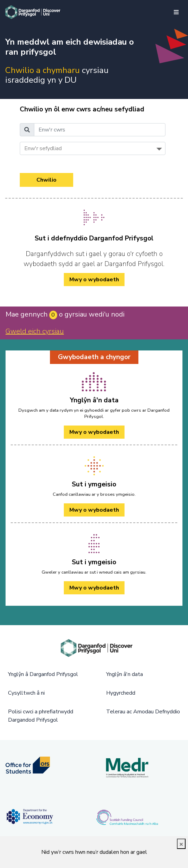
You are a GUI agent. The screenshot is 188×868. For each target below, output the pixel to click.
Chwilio (46, 180)
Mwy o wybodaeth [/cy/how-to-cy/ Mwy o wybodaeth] (94, 280)
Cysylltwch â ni (26, 693)
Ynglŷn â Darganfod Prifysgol (43, 674)
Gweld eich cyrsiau (35, 331)
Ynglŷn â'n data (125, 674)
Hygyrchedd (121, 693)
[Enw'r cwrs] (100, 130)
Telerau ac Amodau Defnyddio (143, 712)
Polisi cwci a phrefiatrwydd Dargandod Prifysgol (41, 716)
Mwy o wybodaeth (94, 432)
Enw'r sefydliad (43, 148)
